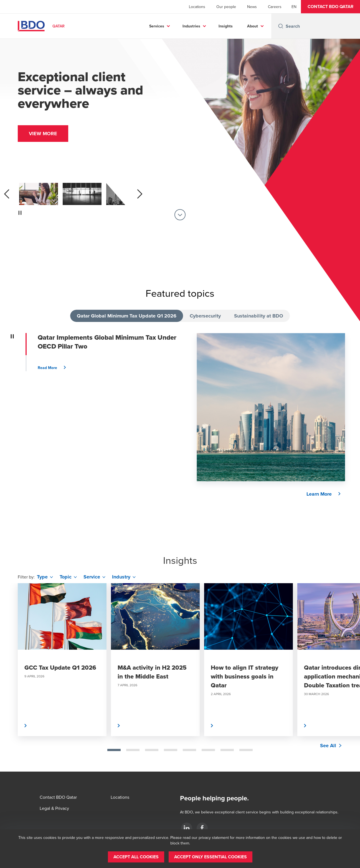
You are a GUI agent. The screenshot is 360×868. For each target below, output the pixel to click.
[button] (330, 7)
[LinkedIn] (187, 828)
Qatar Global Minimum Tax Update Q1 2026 (127, 316)
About (253, 26)
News (252, 7)
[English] (294, 7)
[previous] (7, 194)
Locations (197, 7)
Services (157, 26)
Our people (226, 7)
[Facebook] (202, 828)
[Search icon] (281, 26)
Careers (275, 7)
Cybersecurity (205, 316)
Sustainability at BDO (259, 316)
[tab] (114, 750)
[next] (140, 194)
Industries (191, 26)
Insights (226, 26)
